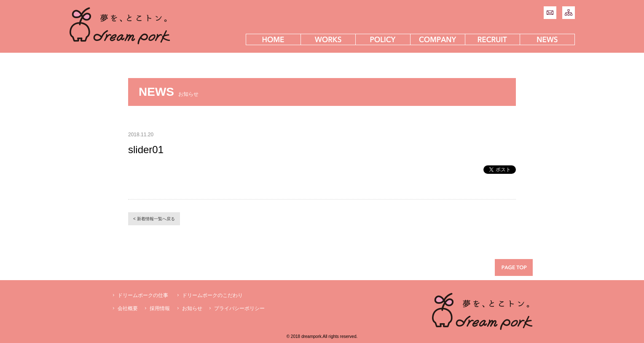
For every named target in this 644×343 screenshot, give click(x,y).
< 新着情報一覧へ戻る (154, 219)
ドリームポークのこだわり (212, 295)
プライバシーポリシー (239, 308)
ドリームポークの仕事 (143, 295)
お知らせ (192, 308)
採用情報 (160, 308)
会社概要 (128, 308)
